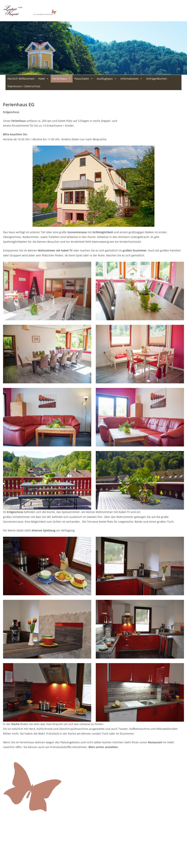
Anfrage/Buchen (157, 79)
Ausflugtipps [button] (107, 79)
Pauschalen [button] (84, 79)
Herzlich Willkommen (21, 79)
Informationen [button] (131, 79)
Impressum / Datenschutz (24, 86)
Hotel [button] (44, 79)
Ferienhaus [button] (62, 79)
